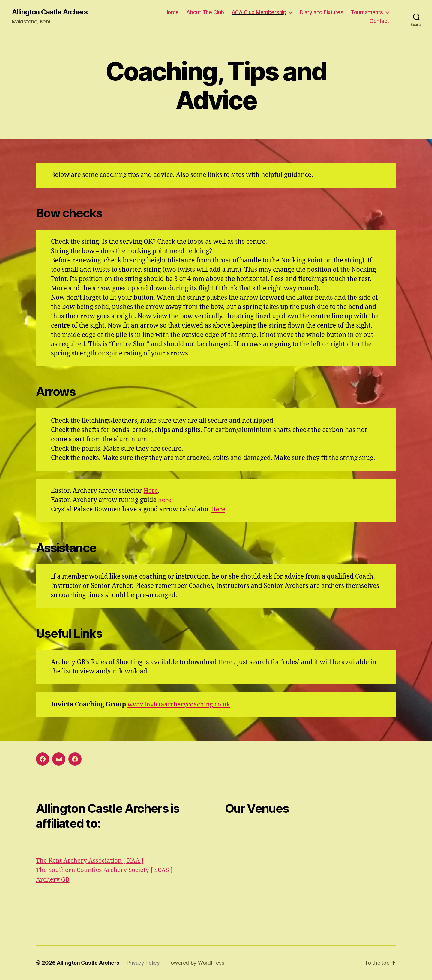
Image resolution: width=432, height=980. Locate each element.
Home (172, 12)
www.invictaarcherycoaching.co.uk (180, 705)
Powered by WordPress (198, 963)
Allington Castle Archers (51, 12)
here (165, 500)
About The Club (205, 12)
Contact (379, 21)
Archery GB (53, 880)
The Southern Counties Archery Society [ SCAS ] (106, 870)
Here (151, 491)
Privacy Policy (145, 963)
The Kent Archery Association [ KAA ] (91, 861)
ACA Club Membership (259, 12)
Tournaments (367, 12)
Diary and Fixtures (321, 12)
